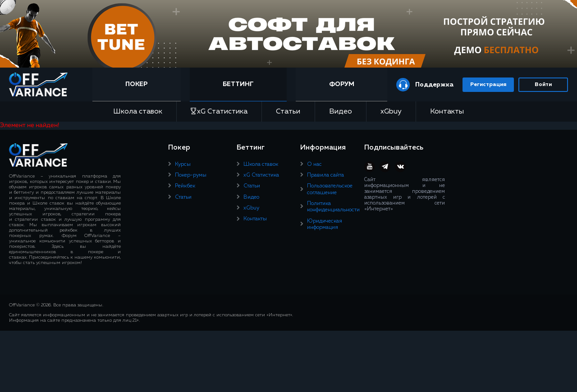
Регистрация (488, 85)
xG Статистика (219, 112)
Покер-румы (191, 175)
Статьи (288, 112)
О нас (314, 164)
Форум (342, 84)
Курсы (183, 164)
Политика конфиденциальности (333, 207)
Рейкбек (185, 186)
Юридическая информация (325, 224)
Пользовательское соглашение (330, 189)
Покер (136, 84)
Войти (543, 85)
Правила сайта (325, 175)
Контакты (447, 112)
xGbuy (391, 112)
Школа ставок (138, 112)
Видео (341, 112)
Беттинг (238, 84)
